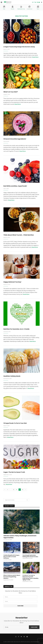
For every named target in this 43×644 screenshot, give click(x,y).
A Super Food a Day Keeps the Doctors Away (19, 47)
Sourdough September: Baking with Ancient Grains (30, 556)
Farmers (13, 8)
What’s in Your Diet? (11, 92)
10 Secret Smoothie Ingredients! (15, 139)
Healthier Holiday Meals (12, 376)
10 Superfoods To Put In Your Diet (15, 423)
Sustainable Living (21, 8)
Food (4, 8)
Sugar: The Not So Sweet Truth (14, 472)
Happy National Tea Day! (12, 282)
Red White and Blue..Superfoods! (15, 186)
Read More (35, 57)
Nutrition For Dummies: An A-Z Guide (16, 329)
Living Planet (29, 8)
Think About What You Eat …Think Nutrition (19, 235)
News (38, 8)
